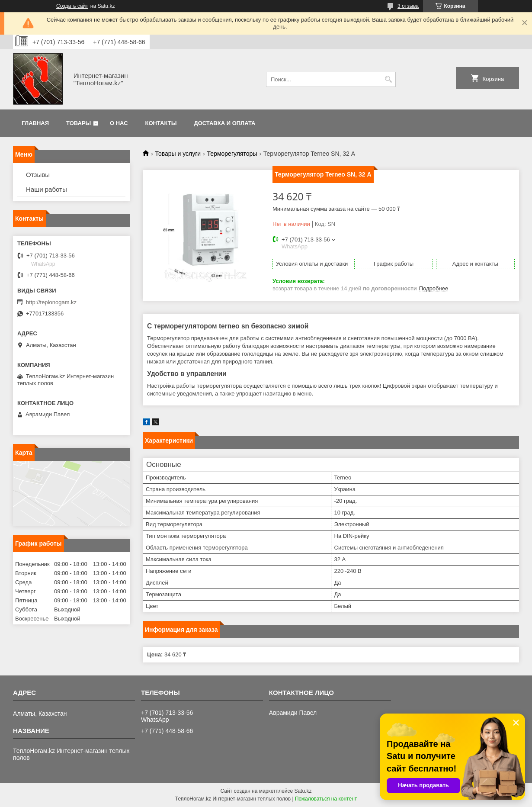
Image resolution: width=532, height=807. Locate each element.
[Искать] (388, 79)
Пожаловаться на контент (326, 799)
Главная (35, 123)
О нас (119, 123)
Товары (79, 123)
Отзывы (38, 175)
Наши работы (46, 189)
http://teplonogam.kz (51, 302)
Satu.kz (303, 791)
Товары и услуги (178, 154)
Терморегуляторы (232, 154)
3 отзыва (408, 6)
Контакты (161, 123)
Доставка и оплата (224, 123)
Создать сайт (72, 6)
